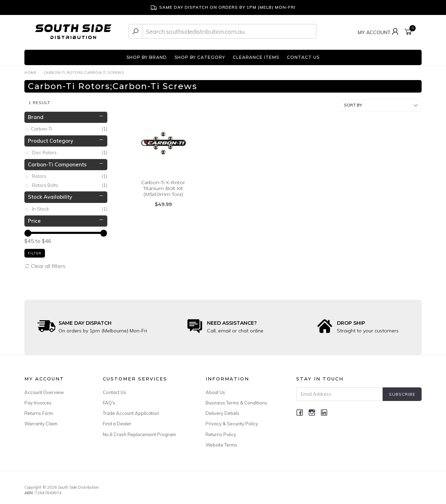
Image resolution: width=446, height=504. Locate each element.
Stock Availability (50, 195)
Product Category (51, 138)
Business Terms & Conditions (236, 401)
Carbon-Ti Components (57, 162)
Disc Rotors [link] (70, 151)
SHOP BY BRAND (147, 57)
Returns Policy (221, 432)
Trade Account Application (131, 411)
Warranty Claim (41, 422)
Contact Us (114, 390)
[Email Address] (340, 392)
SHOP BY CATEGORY (200, 57)
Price (34, 218)
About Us (215, 390)
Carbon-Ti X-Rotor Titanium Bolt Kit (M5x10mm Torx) (163, 186)
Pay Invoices (38, 401)
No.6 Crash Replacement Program (139, 432)
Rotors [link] (70, 174)
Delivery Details (222, 411)
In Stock (70, 207)
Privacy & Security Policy (232, 422)
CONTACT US (303, 57)
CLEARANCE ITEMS (256, 57)
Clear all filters (45, 264)
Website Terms (221, 443)
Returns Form (39, 411)
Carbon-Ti (70, 127)
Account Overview (44, 390)
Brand (36, 115)
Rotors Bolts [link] (70, 183)
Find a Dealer (117, 422)
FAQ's (109, 401)
